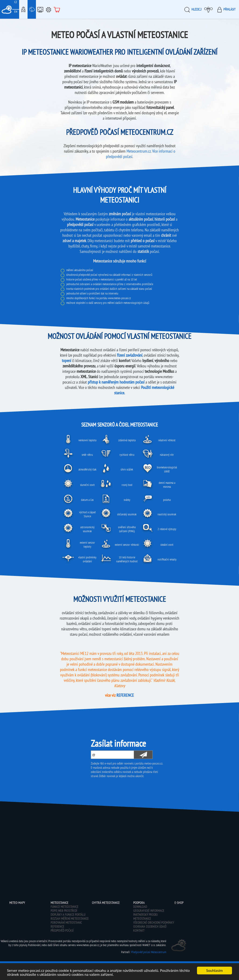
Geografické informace (149, 911)
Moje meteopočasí (210, 9)
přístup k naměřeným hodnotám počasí (116, 382)
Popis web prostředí (64, 911)
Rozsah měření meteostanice (70, 919)
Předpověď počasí (62, 930)
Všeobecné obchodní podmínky (154, 923)
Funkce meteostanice (65, 907)
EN (16, 12)
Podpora (49, 9)
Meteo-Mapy (23, 9)
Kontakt (139, 930)
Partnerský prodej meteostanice (145, 917)
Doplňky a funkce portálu (68, 915)
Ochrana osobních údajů (150, 926)
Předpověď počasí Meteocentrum (149, 952)
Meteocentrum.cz (139, 151)
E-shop (57, 9)
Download (140, 907)
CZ (16, 2)
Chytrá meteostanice (40, 9)
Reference (57, 926)
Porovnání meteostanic (66, 923)
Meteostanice (32, 9)
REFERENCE (125, 695)
